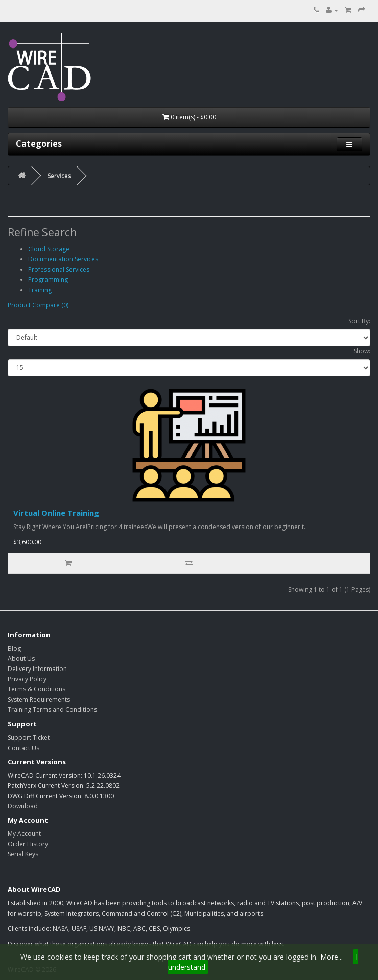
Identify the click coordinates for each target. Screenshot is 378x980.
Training (40, 290)
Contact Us (23, 748)
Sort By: (359, 321)
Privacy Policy (27, 679)
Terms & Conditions (37, 689)
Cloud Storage (49, 249)
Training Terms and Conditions (52, 710)
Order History (28, 844)
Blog (14, 648)
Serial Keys (23, 854)
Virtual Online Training (56, 513)
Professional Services (59, 269)
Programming (48, 280)
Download (23, 806)
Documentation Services (63, 259)
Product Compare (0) (38, 305)
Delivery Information (37, 669)
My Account (24, 834)
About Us (21, 659)
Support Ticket (29, 738)
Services (59, 175)
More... (332, 957)
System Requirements (39, 699)
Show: (362, 351)
